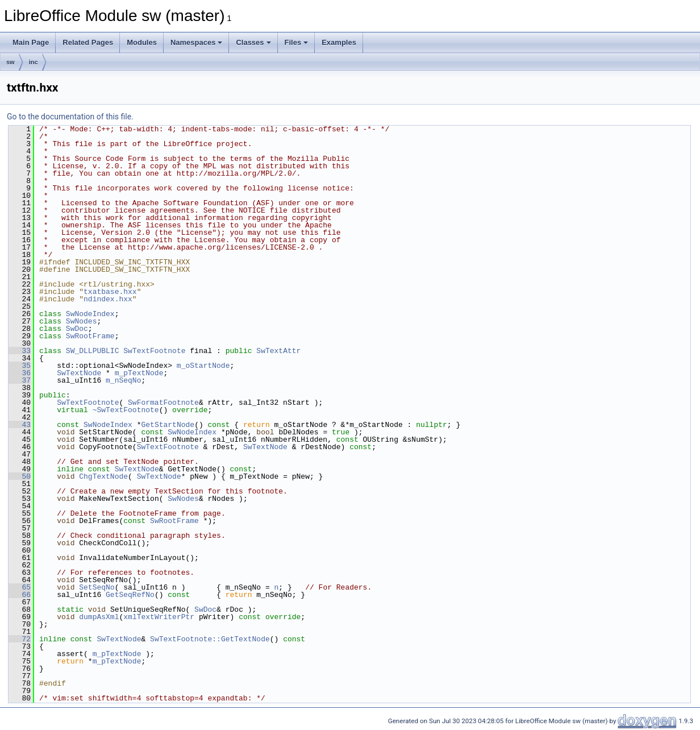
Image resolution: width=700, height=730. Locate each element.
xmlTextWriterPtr (159, 617)
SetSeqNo (97, 587)
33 (20, 351)
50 (20, 476)
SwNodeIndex (90, 314)
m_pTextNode (139, 373)
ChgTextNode (103, 476)
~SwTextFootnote (126, 410)
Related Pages (88, 42)
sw (11, 62)
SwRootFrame (90, 336)
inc (34, 62)
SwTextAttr (278, 351)
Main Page (31, 42)
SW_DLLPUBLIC (93, 351)
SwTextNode (79, 373)
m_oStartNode (203, 366)
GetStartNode (168, 425)
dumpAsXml (99, 617)
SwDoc (77, 329)
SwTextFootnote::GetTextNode (210, 639)
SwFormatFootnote (163, 403)
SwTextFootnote (154, 351)
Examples (339, 42)
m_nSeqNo (123, 380)
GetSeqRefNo (130, 595)
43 (20, 425)
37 (20, 380)
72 (20, 639)
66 (20, 595)
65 (20, 587)
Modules (142, 42)
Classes (253, 42)
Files (297, 42)
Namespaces (197, 42)
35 (20, 366)
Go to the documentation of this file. (70, 117)
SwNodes (82, 321)
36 (20, 373)
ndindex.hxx (108, 299)
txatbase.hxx (110, 292)
